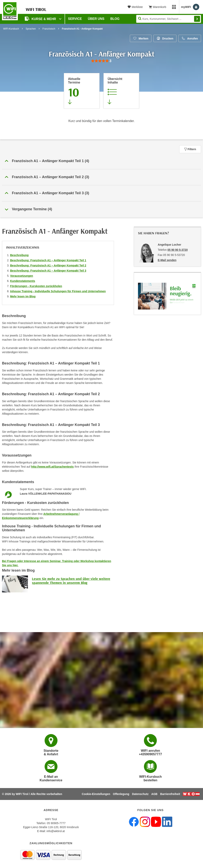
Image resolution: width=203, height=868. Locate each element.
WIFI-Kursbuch (11, 29)
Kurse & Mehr (41, 19)
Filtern (190, 149)
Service (75, 19)
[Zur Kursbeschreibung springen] (121, 91)
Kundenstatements (23, 281)
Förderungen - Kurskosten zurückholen (36, 286)
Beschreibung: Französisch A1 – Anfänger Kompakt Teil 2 (48, 265)
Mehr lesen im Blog (23, 296)
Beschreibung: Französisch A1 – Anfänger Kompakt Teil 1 (48, 260)
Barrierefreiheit (170, 794)
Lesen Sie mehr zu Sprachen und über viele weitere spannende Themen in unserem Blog (71, 581)
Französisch (49, 29)
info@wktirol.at (56, 831)
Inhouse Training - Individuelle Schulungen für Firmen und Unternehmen (58, 291)
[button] (101, 161)
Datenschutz (140, 794)
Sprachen (31, 29)
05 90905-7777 (56, 823)
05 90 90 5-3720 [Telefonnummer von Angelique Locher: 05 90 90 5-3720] (178, 250)
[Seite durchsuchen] (169, 19)
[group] (101, 61)
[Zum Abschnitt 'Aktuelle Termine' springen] (82, 91)
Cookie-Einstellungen (96, 794)
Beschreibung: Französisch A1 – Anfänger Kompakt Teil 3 (48, 271)
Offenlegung (121, 794)
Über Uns (96, 19)
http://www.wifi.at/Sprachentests (52, 467)
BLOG (115, 19)
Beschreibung (19, 255)
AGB (154, 794)
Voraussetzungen (22, 276)
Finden (197, 19)
